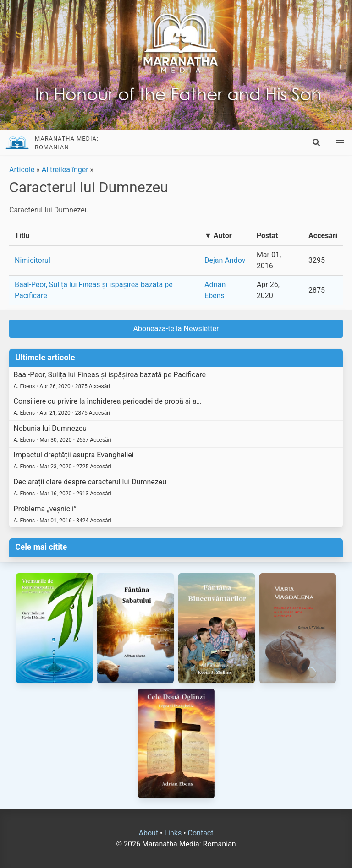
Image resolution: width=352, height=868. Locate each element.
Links (173, 833)
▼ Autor (218, 236)
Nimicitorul (33, 260)
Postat (267, 236)
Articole (22, 170)
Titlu (22, 236)
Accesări (323, 236)
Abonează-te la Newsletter (176, 328)
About (149, 833)
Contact (201, 833)
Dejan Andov (225, 260)
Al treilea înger (65, 170)
